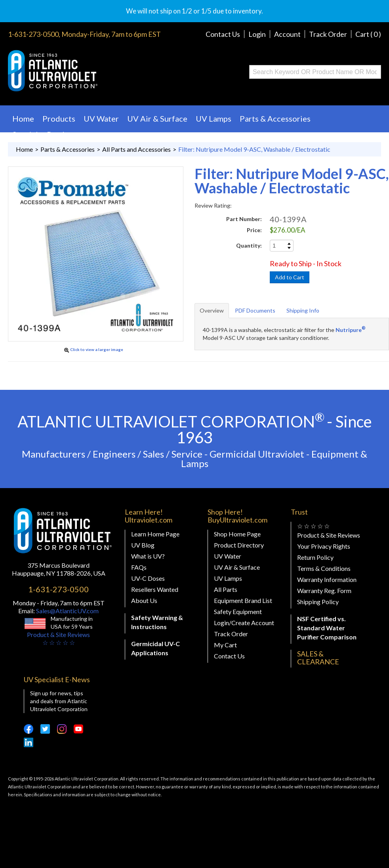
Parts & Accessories (275, 118)
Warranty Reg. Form (324, 590)
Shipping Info (303, 310)
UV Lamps (214, 118)
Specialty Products (46, 134)
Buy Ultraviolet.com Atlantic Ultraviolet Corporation (85, 71)
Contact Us (223, 34)
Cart (368, 34)
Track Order (328, 34)
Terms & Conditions (324, 568)
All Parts (226, 589)
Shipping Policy (318, 602)
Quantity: (249, 245)
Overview (212, 310)
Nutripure (351, 330)
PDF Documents (255, 310)
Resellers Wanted (155, 589)
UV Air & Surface (157, 118)
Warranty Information (327, 579)
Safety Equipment (238, 611)
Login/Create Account (244, 623)
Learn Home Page (155, 534)
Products (59, 118)
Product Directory (239, 545)
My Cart (225, 645)
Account (287, 34)
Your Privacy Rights (324, 546)
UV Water (101, 118)
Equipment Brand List (243, 600)
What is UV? (148, 556)
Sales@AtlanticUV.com (67, 611)
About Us (144, 600)
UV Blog (143, 545)
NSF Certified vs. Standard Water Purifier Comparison (327, 628)
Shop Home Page (237, 534)
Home (23, 118)
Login (257, 34)
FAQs (139, 567)
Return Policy (315, 557)
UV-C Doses (148, 578)
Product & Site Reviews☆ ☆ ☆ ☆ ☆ (58, 638)
